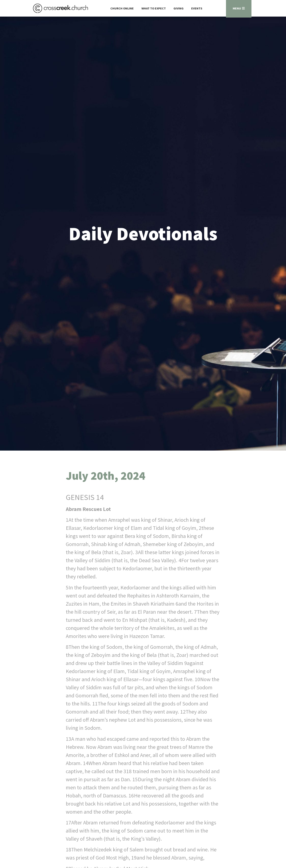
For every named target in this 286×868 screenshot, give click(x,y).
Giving (179, 8)
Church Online (122, 8)
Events (197, 8)
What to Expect (154, 8)
